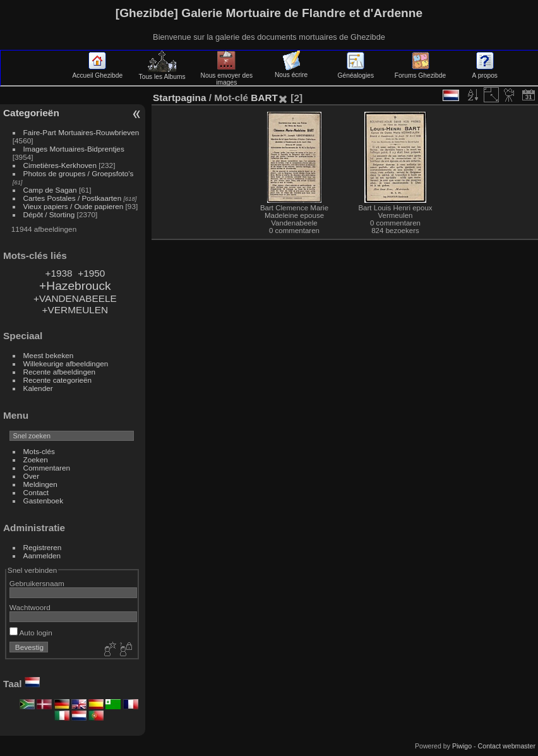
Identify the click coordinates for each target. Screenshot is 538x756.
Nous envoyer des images (227, 75)
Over (32, 476)
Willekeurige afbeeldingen (66, 363)
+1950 (91, 273)
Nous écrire (291, 71)
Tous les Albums (162, 73)
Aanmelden (42, 555)
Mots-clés (39, 451)
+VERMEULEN (75, 310)
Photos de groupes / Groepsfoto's (79, 173)
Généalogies (356, 72)
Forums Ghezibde (420, 72)
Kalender (38, 388)
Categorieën (31, 113)
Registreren (43, 547)
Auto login (31, 633)
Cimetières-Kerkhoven (60, 165)
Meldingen (40, 484)
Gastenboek (43, 501)
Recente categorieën (58, 380)
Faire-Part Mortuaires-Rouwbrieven (81, 132)
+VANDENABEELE (75, 298)
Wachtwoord (30, 607)
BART (264, 98)
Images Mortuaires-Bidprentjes (74, 149)
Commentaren (47, 468)
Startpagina (180, 98)
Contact (36, 492)
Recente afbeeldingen (59, 372)
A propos (485, 72)
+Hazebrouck (75, 286)
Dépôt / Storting (49, 214)
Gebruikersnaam (37, 583)
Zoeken (36, 459)
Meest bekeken (49, 355)
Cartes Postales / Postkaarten (73, 198)
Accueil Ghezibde (98, 72)
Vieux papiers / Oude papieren (74, 206)
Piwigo (462, 746)
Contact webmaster (507, 746)
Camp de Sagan (50, 190)
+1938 (58, 273)
